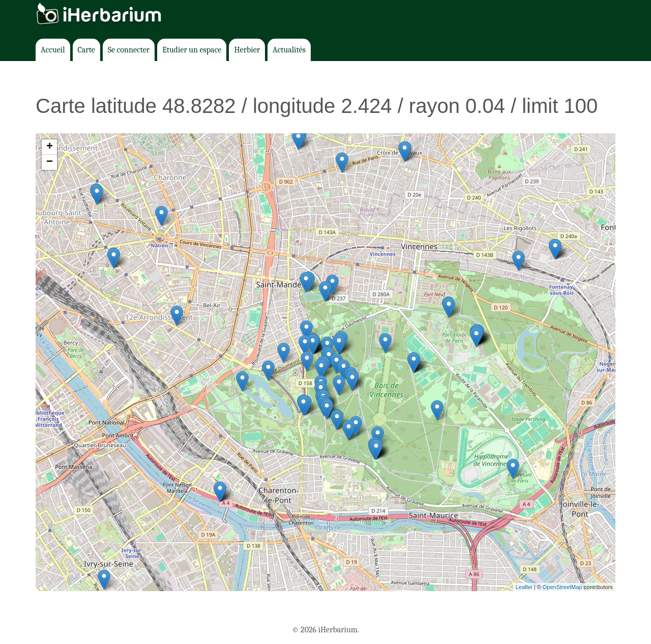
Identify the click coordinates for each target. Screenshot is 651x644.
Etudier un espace (192, 50)
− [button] (50, 162)
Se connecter (129, 50)
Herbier (247, 50)
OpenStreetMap (563, 587)
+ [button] (50, 147)
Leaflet (524, 587)
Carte (86, 50)
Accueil (53, 50)
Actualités (289, 50)
